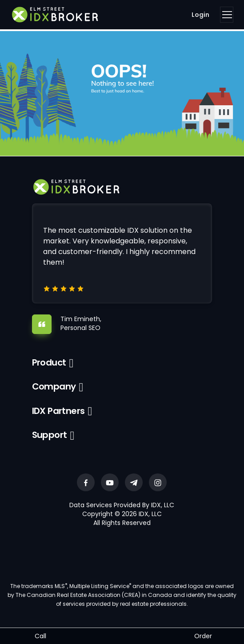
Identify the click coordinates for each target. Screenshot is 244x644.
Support (50, 435)
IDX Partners (58, 411)
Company (54, 386)
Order (203, 636)
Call (40, 636)
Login (200, 15)
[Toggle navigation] (227, 15)
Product (49, 362)
